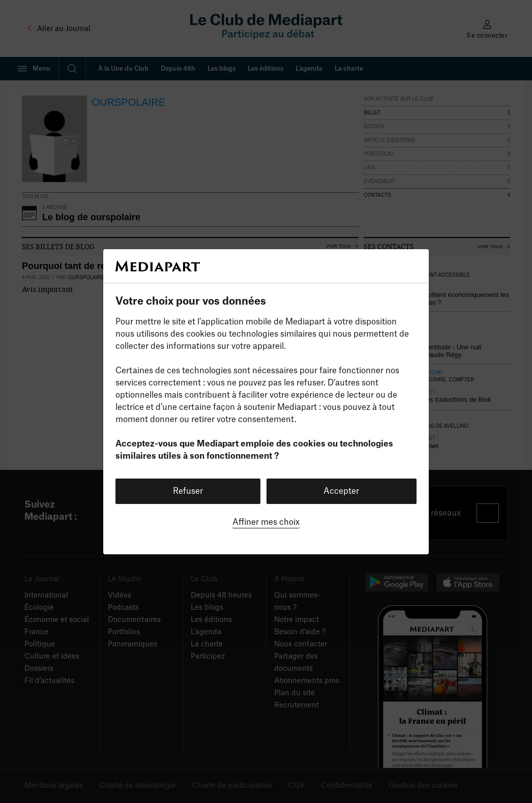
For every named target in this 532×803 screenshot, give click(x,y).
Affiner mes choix (266, 522)
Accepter (341, 491)
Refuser (188, 491)
